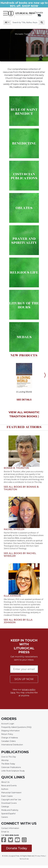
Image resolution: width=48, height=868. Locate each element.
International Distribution (12, 745)
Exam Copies (7, 796)
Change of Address (10, 738)
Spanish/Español (8, 814)
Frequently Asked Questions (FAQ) (16, 727)
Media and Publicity (10, 810)
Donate (39, 13)
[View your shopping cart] (39, 15)
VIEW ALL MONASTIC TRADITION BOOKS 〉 (24, 414)
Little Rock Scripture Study (13, 771)
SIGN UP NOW (24, 679)
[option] (24, 381)
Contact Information (10, 828)
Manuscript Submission (11, 793)
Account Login (8, 724)
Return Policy (7, 734)
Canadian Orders (8, 741)
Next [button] (45, 375)
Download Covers (9, 803)
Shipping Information (10, 731)
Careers (5, 817)
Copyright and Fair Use (11, 800)
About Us (5, 782)
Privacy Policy (40, 856)
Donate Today (17, 848)
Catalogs (5, 807)
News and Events (9, 786)
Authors (5, 789)
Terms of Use (24, 859)
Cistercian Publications (11, 767)
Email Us (5, 832)
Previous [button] (3, 375)
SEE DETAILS (24, 400)
